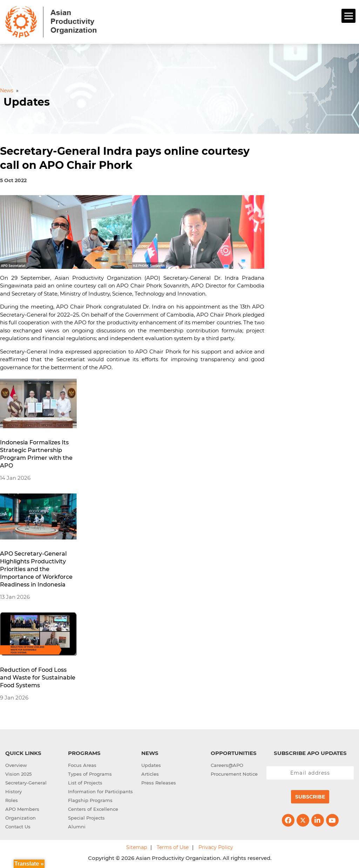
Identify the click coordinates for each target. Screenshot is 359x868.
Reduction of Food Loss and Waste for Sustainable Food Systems (38, 678)
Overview (16, 765)
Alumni (77, 827)
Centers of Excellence (93, 809)
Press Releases (159, 783)
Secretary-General (26, 783)
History (13, 791)
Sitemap (137, 847)
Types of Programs (90, 774)
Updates (151, 765)
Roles (12, 800)
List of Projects (85, 783)
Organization (21, 818)
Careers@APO (227, 765)
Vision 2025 (18, 774)
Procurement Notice (234, 774)
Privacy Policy (216, 847)
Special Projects (86, 818)
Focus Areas (82, 765)
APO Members (22, 809)
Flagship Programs (90, 800)
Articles (150, 774)
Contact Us (18, 827)
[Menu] (348, 16)
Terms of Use (173, 847)
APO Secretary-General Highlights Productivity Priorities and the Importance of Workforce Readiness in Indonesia (36, 569)
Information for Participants (100, 791)
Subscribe (310, 797)
